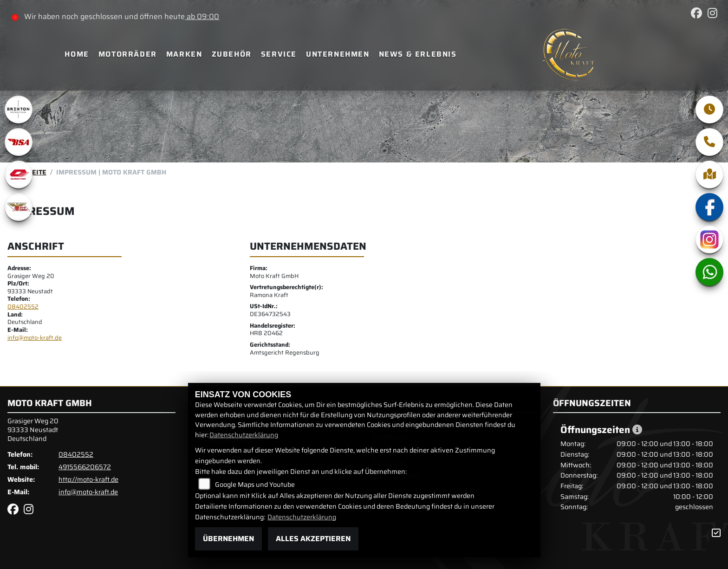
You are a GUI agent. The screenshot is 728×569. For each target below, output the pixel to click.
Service (279, 54)
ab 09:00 (202, 16)
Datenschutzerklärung (244, 435)
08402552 (23, 307)
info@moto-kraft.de (35, 338)
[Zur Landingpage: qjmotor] (19, 175)
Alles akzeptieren (313, 539)
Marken (184, 54)
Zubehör (232, 54)
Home (77, 54)
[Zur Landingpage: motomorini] (19, 207)
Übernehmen (228, 539)
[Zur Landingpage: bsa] (19, 142)
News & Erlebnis (418, 54)
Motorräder (128, 54)
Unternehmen (338, 54)
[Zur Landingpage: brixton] (19, 110)
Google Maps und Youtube (255, 485)
